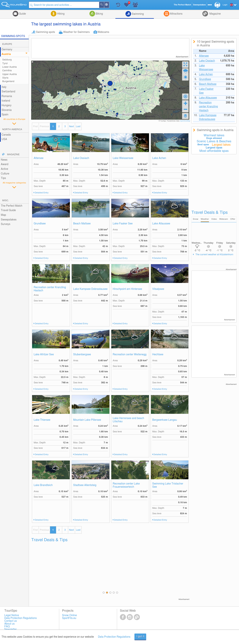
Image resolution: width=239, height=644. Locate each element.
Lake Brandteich (43, 485)
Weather (205, 219)
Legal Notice (12, 615)
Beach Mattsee (82, 224)
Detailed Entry (42, 193)
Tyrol (5, 63)
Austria (6, 54)
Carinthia (7, 71)
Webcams (103, 32)
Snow (196, 219)
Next (72, 126)
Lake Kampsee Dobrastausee (90, 289)
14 (63, 205)
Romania (7, 96)
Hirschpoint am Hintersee (127, 289)
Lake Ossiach (81, 158)
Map (4, 215)
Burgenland (8, 81)
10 (102, 139)
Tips (3, 178)
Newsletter (11, 629)
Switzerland (8, 92)
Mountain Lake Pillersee (87, 420)
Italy (4, 87)
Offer (233, 219)
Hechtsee (158, 355)
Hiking (60, 14)
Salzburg (7, 60)
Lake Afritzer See (44, 355)
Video (214, 219)
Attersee (38, 158)
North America (12, 129)
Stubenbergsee (82, 355)
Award (5, 164)
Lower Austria (9, 67)
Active (5, 169)
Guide (22, 14)
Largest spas (214, 148)
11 (102, 270)
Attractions (176, 14)
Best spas (203, 145)
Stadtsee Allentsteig (85, 485)
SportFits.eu (69, 618)
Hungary (7, 105)
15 (181, 336)
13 (102, 205)
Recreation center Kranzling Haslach (50, 289)
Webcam (224, 219)
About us (9, 624)
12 (142, 139)
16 (63, 139)
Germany (7, 50)
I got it (140, 637)
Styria (5, 78)
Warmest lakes (214, 135)
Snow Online (70, 615)
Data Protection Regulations (114, 637)
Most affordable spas (214, 151)
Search (104, 5)
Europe (7, 44)
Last (78, 126)
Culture (5, 174)
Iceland (6, 101)
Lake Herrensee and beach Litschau (128, 420)
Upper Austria (10, 74)
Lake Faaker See (123, 224)
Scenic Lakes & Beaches (214, 141)
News (4, 160)
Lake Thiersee (42, 420)
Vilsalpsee (158, 289)
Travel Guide (8, 210)
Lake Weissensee (123, 158)
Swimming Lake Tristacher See (168, 485)
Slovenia (7, 110)
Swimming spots (45, 32)
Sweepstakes (9, 220)
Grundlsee (40, 224)
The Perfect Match (12, 206)
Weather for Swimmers (77, 32)
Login (225, 5)
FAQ (7, 627)
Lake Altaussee (161, 224)
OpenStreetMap (185, 121)
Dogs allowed (214, 138)
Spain (5, 115)
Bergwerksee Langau (165, 420)
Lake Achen (159, 158)
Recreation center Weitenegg (130, 355)
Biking (99, 14)
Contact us (11, 621)
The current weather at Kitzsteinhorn (214, 255)
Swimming (137, 14)
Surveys (6, 224)
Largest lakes (221, 145)
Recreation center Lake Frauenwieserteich (126, 485)
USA (4, 139)
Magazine (215, 14)
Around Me (109, 5)
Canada (6, 135)
